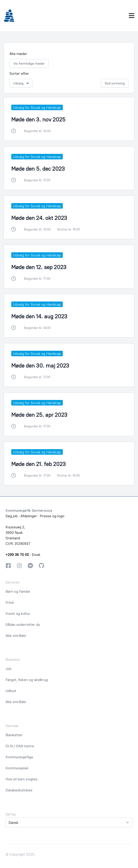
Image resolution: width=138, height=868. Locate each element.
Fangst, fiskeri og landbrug (27, 680)
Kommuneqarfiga (19, 757)
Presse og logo (52, 516)
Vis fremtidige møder (29, 63)
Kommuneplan (17, 768)
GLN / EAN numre (20, 746)
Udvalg (22, 83)
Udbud (11, 691)
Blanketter (14, 735)
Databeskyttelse (19, 790)
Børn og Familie (18, 591)
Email (36, 555)
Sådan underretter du (23, 624)
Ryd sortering (115, 83)
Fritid (10, 602)
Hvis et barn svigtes (22, 779)
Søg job (12, 516)
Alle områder (16, 635)
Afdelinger (29, 516)
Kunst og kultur (18, 613)
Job (9, 669)
